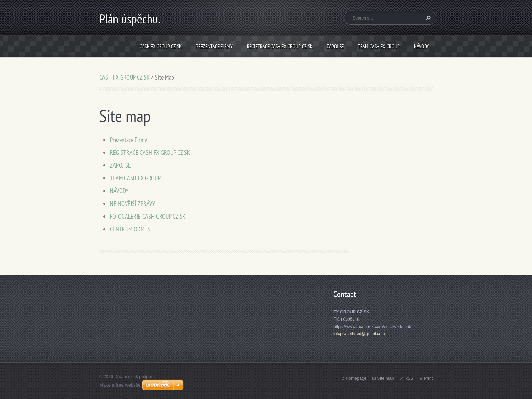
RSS (409, 378)
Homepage (356, 378)
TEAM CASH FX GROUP (379, 46)
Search (427, 18)
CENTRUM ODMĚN (130, 229)
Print (428, 378)
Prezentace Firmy (214, 46)
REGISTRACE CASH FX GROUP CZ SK (280, 46)
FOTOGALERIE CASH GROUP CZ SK (148, 216)
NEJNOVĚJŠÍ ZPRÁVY (132, 204)
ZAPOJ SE (335, 46)
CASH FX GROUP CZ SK (161, 46)
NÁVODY (422, 46)
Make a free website (120, 385)
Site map (385, 378)
